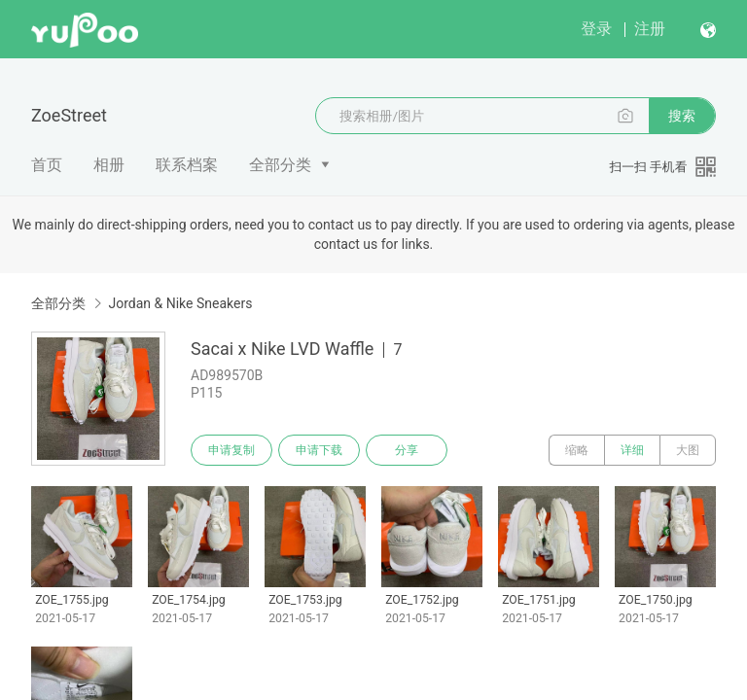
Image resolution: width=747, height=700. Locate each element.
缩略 (577, 450)
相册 (109, 165)
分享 (407, 450)
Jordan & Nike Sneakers (180, 303)
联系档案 (187, 165)
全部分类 (280, 165)
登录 (596, 29)
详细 (632, 450)
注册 (650, 29)
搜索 (682, 116)
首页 (47, 165)
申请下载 (319, 450)
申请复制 (231, 450)
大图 (688, 450)
